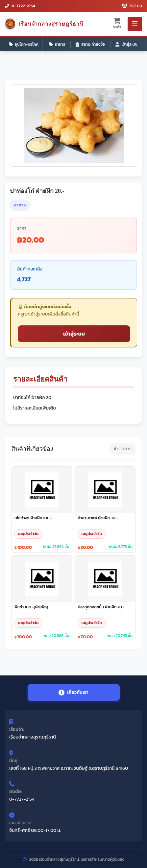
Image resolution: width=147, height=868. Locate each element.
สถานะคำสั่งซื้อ (90, 44)
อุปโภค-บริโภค (24, 44)
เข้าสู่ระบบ (126, 44)
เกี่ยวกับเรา (73, 692)
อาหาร (57, 44)
